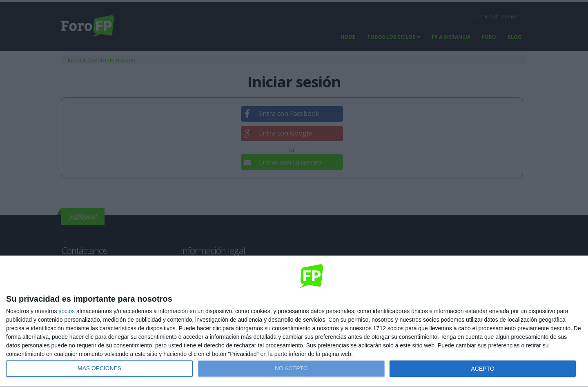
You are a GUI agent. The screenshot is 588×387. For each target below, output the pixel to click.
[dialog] (294, 321)
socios (67, 311)
